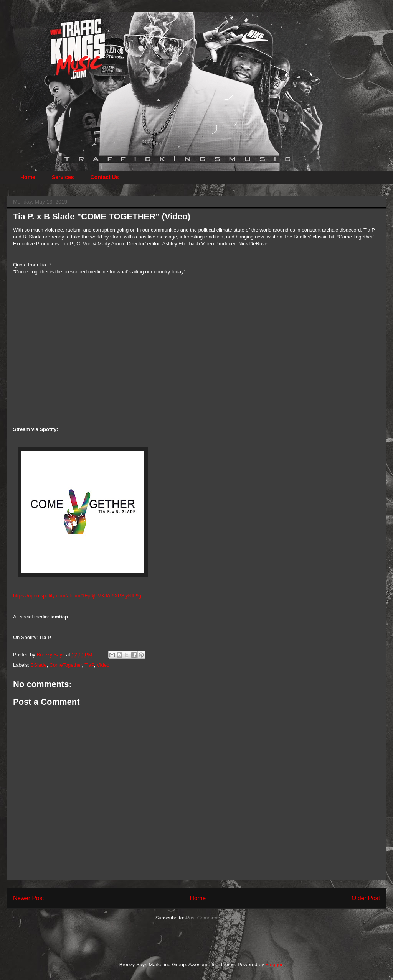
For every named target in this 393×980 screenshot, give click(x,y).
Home (28, 177)
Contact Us (105, 177)
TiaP (89, 665)
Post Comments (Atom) (212, 918)
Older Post (366, 898)
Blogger (274, 964)
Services (63, 177)
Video (103, 665)
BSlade (39, 665)
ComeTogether (66, 665)
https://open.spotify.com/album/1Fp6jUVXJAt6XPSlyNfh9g (77, 596)
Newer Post (29, 898)
